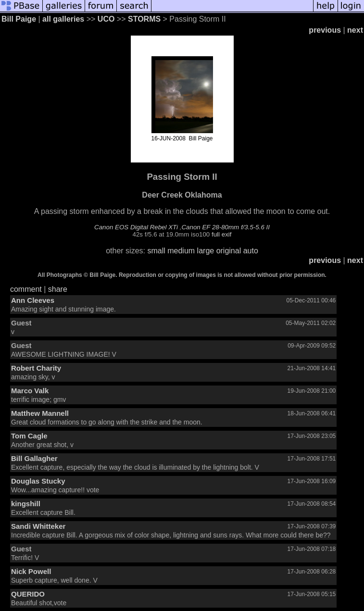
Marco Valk (30, 391)
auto (251, 251)
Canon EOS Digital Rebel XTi (136, 227)
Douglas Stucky (38, 481)
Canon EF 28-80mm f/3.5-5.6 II (225, 227)
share (58, 289)
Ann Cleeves (33, 300)
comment (26, 289)
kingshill (26, 504)
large (206, 251)
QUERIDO (28, 594)
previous (325, 30)
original (229, 251)
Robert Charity (36, 368)
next (355, 30)
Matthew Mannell (40, 413)
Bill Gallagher (34, 458)
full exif (221, 234)
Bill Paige (19, 19)
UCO (106, 19)
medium (181, 251)
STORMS (144, 19)
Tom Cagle (29, 436)
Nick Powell (31, 571)
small (156, 251)
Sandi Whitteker (38, 526)
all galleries (63, 19)
